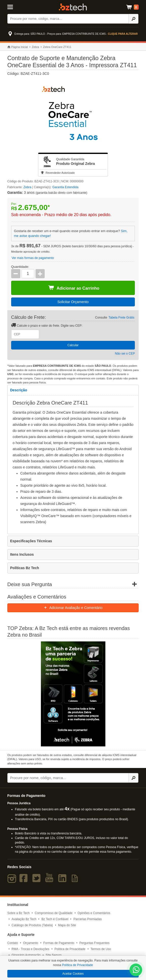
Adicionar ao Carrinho (74, 288)
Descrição (19, 390)
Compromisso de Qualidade (54, 913)
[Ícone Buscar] (134, 19)
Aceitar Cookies (73, 974)
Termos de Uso (101, 949)
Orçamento (31, 943)
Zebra (35, 47)
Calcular (73, 345)
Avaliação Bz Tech (24, 919)
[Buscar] (68, 19)
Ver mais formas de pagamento (33, 258)
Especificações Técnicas (31, 541)
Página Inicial (18, 47)
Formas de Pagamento (59, 943)
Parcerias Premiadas (87, 919)
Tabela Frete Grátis (121, 318)
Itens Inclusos (22, 554)
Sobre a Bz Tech (19, 913)
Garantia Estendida (65, 187)
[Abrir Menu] (16, 7)
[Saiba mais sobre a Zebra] (73, 694)
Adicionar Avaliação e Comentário (73, 608)
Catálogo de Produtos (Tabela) (32, 925)
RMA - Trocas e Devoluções (31, 949)
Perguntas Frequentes (95, 943)
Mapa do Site (67, 925)
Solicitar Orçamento (73, 302)
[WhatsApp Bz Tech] (136, 970)
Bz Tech (73, 7)
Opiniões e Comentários (94, 913)
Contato (13, 943)
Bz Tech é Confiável (55, 919)
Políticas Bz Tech (25, 568)
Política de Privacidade (70, 949)
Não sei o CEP (125, 354)
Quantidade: (20, 267)
